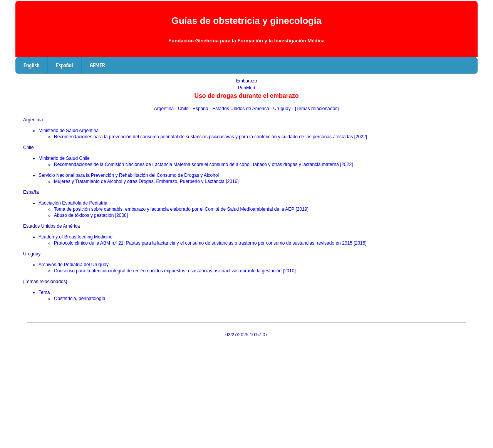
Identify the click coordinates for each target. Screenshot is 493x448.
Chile (28, 148)
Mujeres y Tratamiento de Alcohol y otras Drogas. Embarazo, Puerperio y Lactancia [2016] (146, 181)
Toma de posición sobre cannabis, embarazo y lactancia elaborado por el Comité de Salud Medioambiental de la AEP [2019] (181, 209)
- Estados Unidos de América (240, 109)
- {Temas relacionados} (315, 109)
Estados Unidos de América (51, 226)
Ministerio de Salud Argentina (69, 131)
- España (200, 109)
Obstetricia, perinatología (80, 299)
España (31, 192)
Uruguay (32, 254)
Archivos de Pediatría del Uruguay (74, 265)
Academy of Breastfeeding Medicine (75, 237)
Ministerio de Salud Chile (64, 158)
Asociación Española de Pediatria (73, 203)
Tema (44, 292)
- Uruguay (281, 109)
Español (64, 65)
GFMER (97, 65)
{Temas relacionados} (45, 282)
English (31, 65)
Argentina (165, 109)
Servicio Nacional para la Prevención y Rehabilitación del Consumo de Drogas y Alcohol (129, 175)
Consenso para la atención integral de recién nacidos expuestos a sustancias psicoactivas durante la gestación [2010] (175, 271)
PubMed (247, 88)
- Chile (183, 109)
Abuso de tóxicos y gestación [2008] (91, 215)
